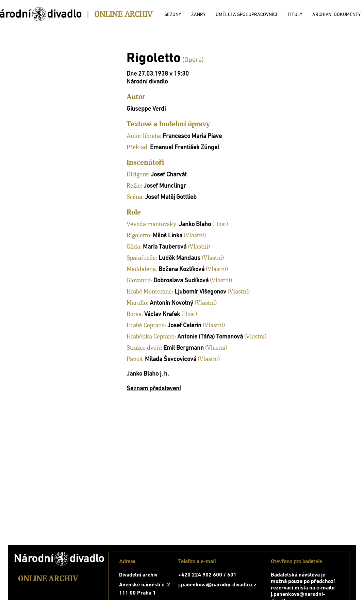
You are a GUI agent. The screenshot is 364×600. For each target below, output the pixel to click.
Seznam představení (154, 389)
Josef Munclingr (165, 186)
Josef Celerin (184, 326)
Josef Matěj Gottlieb (171, 197)
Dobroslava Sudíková (181, 281)
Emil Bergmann (184, 348)
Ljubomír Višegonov (200, 292)
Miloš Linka (168, 236)
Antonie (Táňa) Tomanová (210, 337)
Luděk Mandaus (179, 258)
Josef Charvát (169, 175)
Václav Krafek (162, 314)
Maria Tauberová (165, 247)
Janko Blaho (195, 225)
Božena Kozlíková (181, 270)
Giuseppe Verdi (146, 109)
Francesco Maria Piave (192, 136)
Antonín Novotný (171, 303)
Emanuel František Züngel (185, 148)
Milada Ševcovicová (171, 359)
